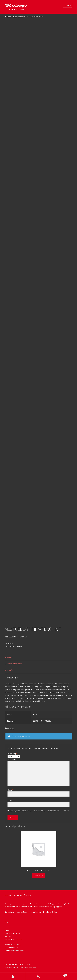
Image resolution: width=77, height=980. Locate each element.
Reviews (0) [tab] (9, 670)
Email (10, 800)
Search (39, 976)
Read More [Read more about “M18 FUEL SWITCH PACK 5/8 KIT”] (39, 875)
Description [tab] (9, 657)
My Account (13, 976)
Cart (59, 975)
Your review (12, 759)
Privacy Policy (10, 967)
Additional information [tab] (13, 664)
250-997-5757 (15, 945)
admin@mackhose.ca (18, 950)
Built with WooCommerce (26, 967)
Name (10, 790)
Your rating (12, 754)
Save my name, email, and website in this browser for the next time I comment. (40, 811)
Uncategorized (18, 17)
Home (9, 17)
